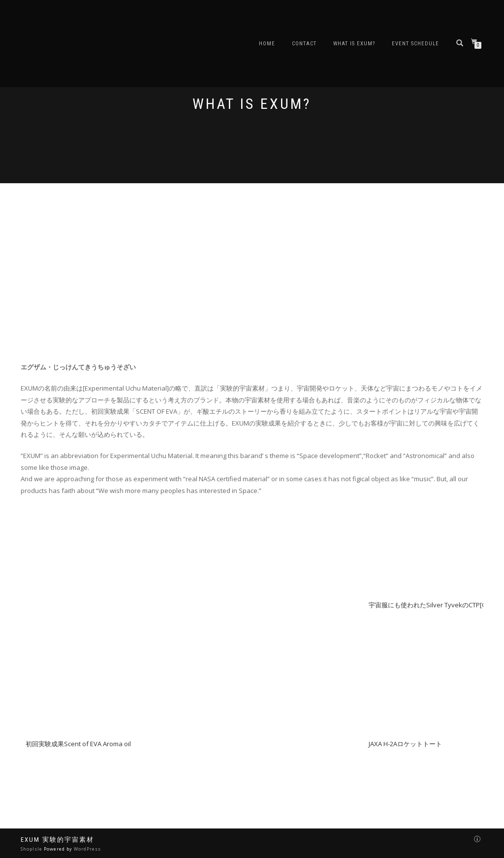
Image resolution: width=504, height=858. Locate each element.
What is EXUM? (354, 44)
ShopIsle (32, 849)
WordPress (87, 849)
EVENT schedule (415, 44)
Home (267, 44)
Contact (304, 44)
